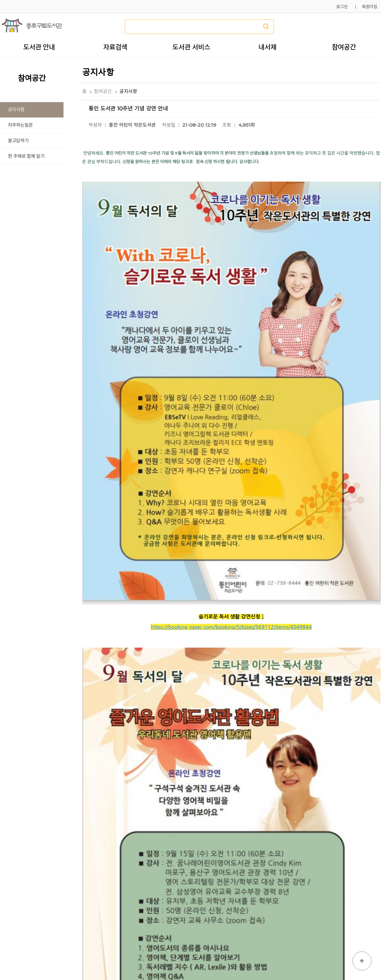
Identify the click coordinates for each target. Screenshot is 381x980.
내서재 (267, 47)
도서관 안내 (39, 47)
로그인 (342, 7)
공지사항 (16, 110)
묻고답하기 (18, 141)
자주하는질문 (20, 125)
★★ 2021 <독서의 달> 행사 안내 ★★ (147, 835)
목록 (371, 815)
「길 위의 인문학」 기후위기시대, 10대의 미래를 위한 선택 (165, 849)
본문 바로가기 (0, 0)
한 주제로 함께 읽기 (26, 156)
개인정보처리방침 (294, 960)
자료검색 (115, 47)
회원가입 (370, 7)
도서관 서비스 (191, 47)
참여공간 (344, 47)
